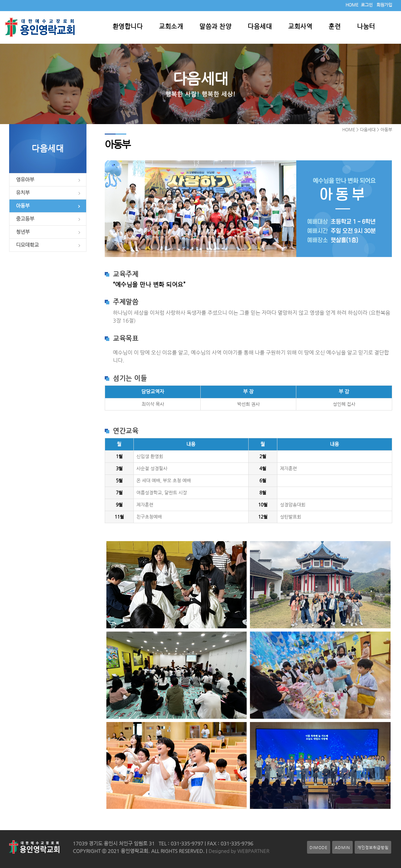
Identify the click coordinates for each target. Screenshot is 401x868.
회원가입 (384, 5)
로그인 (367, 5)
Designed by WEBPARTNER (238, 851)
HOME (352, 5)
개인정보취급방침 (373, 847)
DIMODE (319, 847)
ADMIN (342, 847)
